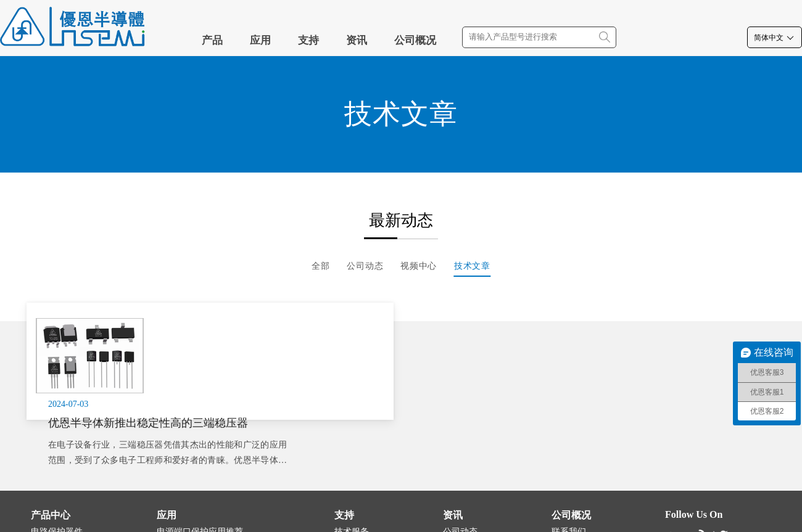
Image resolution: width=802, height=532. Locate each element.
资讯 (357, 40)
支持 (308, 40)
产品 (212, 40)
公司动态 (365, 266)
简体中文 (775, 38)
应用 (260, 40)
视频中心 (419, 266)
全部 (321, 266)
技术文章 (472, 266)
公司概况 (415, 40)
